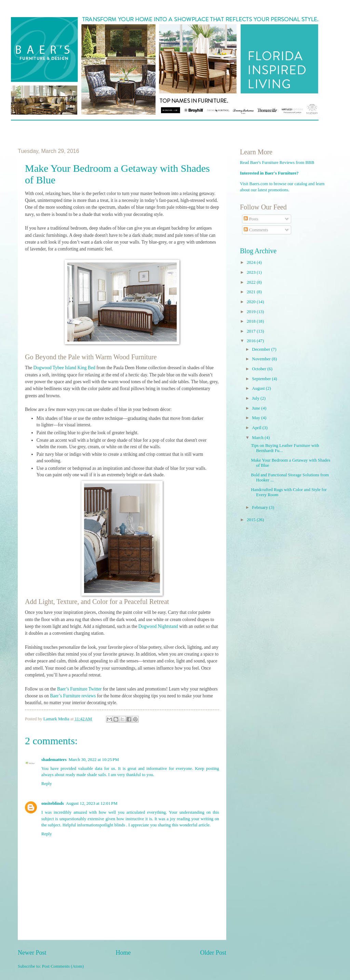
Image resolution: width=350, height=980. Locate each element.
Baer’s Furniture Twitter (79, 689)
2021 (252, 292)
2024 (252, 262)
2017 (252, 331)
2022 (252, 282)
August (259, 388)
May (257, 418)
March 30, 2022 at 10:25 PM (94, 760)
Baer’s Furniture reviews (73, 696)
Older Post (213, 953)
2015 (252, 520)
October (260, 369)
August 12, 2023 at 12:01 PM (92, 803)
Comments (256, 230)
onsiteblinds (53, 803)
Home (123, 953)
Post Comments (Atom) (63, 966)
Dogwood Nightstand (158, 626)
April (257, 428)
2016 (252, 341)
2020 (252, 302)
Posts (251, 219)
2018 (252, 321)
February (260, 507)
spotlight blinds (111, 825)
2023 (252, 272)
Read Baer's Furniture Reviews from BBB (277, 163)
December (261, 349)
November (262, 359)
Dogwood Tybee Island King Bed (64, 368)
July (256, 398)
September (262, 379)
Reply (47, 784)
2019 (252, 312)
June (257, 408)
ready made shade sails (86, 775)
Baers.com (259, 184)
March (258, 438)
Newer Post (32, 953)
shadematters (54, 760)
